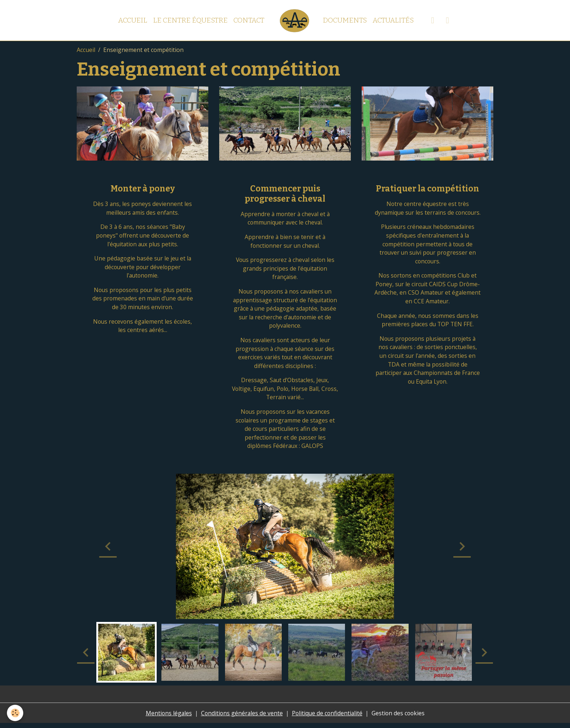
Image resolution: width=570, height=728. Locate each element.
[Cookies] (15, 713)
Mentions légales (167, 718)
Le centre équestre (190, 20)
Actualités (393, 20)
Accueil (133, 20)
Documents (345, 20)
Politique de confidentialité (328, 718)
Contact (249, 20)
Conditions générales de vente (241, 718)
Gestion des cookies (400, 718)
